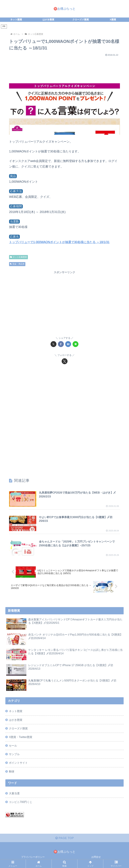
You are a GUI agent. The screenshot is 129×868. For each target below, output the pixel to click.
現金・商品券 (17, 264)
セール (13, 746)
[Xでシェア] (53, 344)
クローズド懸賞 (18, 729)
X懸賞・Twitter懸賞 (20, 737)
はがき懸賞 (16, 720)
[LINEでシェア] (76, 344)
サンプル (14, 754)
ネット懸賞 (16, 711)
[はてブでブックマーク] (68, 344)
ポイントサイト (18, 763)
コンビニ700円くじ (21, 802)
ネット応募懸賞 (18, 257)
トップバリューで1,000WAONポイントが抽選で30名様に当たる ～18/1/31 (59, 242)
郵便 (12, 771)
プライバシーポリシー (33, 857)
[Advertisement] (64, 68)
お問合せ (96, 857)
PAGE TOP (64, 838)
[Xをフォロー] (65, 361)
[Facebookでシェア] (61, 344)
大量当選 (14, 793)
